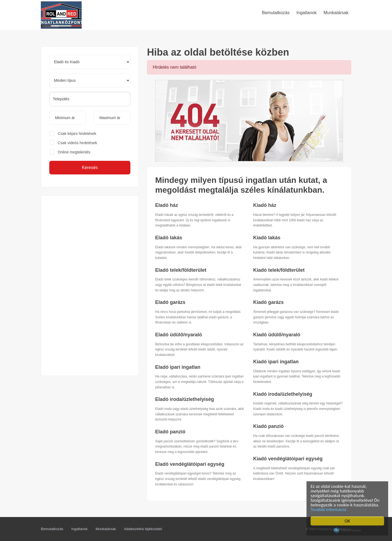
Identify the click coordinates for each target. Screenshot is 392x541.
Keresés (90, 167)
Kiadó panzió (268, 426)
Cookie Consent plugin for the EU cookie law (349, 530)
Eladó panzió (170, 432)
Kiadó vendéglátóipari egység (288, 459)
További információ (330, 510)
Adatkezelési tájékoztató (143, 529)
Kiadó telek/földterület (279, 270)
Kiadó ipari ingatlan (276, 362)
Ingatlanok (79, 529)
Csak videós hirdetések (77, 143)
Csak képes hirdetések (77, 134)
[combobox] (90, 99)
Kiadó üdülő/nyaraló (277, 335)
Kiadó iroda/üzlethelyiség (283, 394)
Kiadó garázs (268, 302)
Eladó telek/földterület (181, 270)
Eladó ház (167, 205)
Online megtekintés (74, 152)
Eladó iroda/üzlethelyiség (185, 399)
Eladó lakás (169, 238)
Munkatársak (106, 529)
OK (349, 521)
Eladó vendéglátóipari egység (190, 464)
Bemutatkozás (52, 529)
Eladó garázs (170, 302)
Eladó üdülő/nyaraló (179, 335)
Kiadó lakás (267, 238)
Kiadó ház (265, 205)
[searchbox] (90, 99)
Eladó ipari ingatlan (178, 367)
